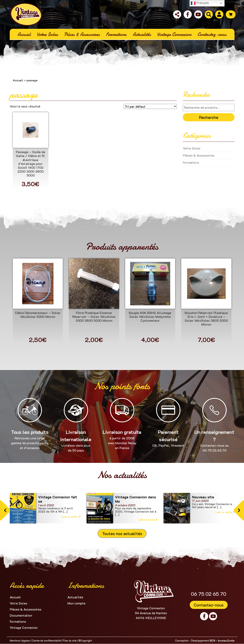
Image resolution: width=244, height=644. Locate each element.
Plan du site (70, 640)
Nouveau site (203, 497)
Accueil (18, 80)
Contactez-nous (209, 605)
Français (200, 3)
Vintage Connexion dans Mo (136, 499)
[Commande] (150, 106)
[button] (5, 510)
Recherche (209, 117)
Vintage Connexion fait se (58, 499)
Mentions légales (20, 640)
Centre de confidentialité (46, 640)
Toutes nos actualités (122, 533)
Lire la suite (71, 517)
